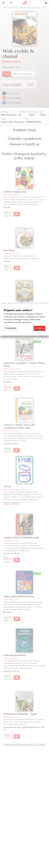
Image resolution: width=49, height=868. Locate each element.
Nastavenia (10, 328)
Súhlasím (39, 328)
